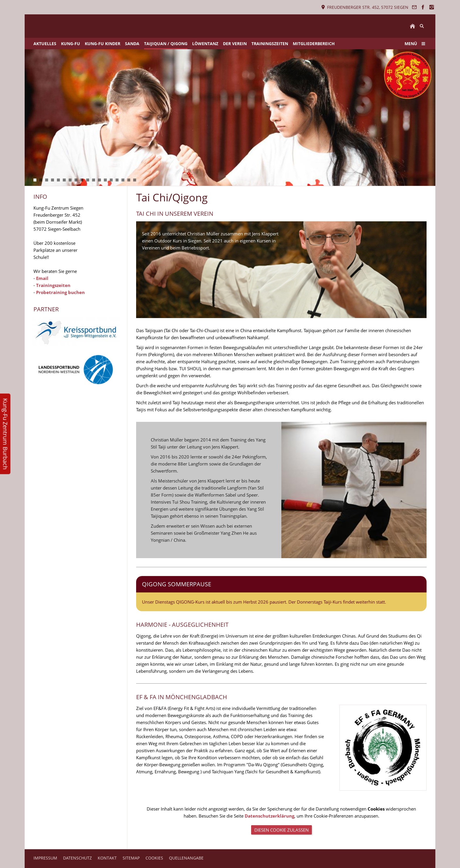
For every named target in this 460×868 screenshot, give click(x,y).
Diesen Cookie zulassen (281, 830)
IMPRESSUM (45, 858)
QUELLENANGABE (186, 858)
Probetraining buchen (60, 292)
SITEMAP (131, 858)
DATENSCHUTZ (77, 858)
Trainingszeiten (53, 285)
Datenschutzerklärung (269, 816)
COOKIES (154, 858)
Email (42, 278)
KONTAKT (107, 858)
